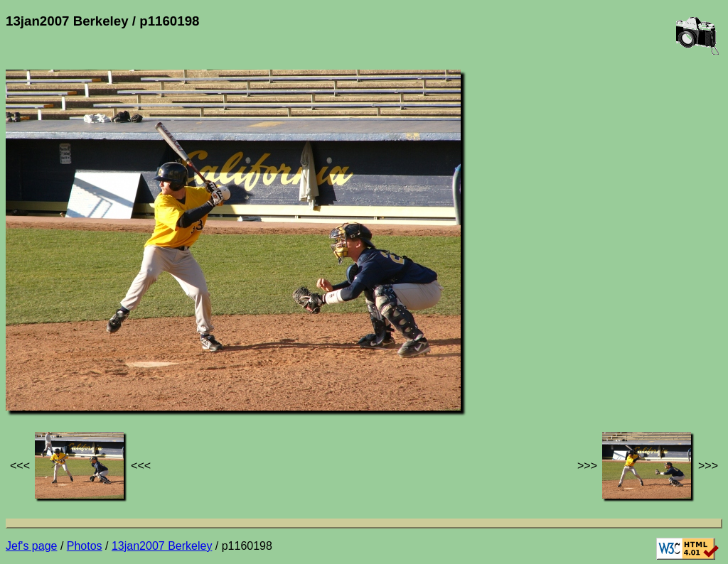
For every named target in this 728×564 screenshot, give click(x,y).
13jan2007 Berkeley (162, 546)
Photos (85, 546)
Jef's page (31, 546)
